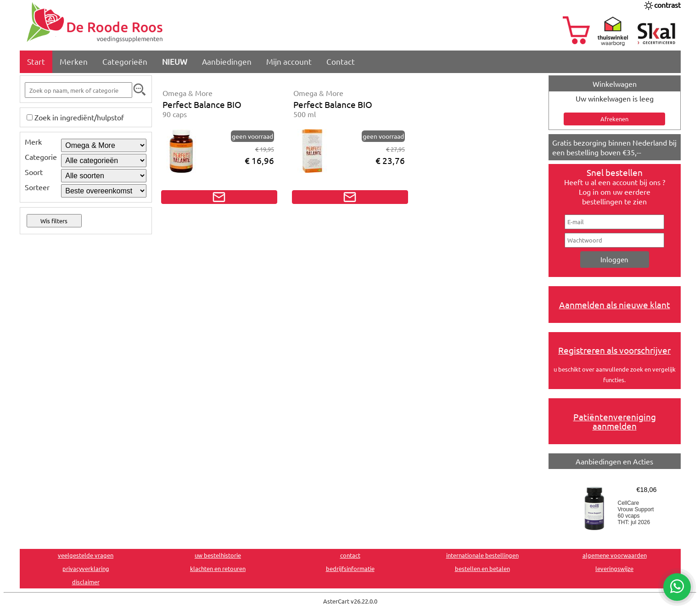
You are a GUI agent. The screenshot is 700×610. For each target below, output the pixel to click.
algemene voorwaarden (615, 555)
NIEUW (175, 61)
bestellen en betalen (482, 568)
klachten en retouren (218, 568)
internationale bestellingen (482, 555)
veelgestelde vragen (86, 555)
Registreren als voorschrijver (614, 350)
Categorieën (125, 61)
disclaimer (86, 582)
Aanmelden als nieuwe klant (615, 305)
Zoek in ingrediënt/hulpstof (79, 117)
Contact (341, 61)
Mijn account (289, 61)
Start (36, 61)
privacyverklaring (86, 568)
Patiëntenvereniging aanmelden (615, 421)
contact (350, 555)
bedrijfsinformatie (350, 568)
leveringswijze (614, 568)
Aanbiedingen (227, 61)
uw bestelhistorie (218, 555)
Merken (74, 61)
